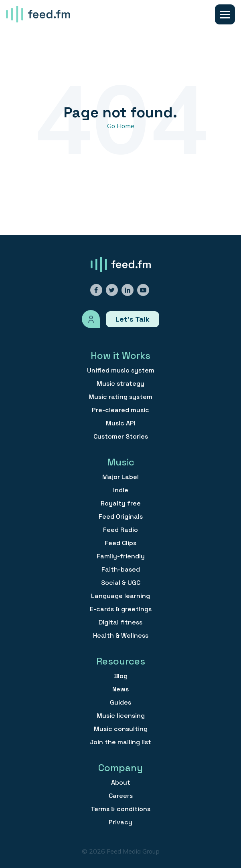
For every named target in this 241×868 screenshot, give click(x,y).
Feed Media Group (133, 851)
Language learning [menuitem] (120, 596)
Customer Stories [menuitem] (121, 437)
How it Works (120, 355)
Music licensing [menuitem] (121, 716)
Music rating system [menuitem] (120, 397)
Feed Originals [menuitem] (121, 517)
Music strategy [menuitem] (120, 384)
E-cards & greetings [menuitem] (121, 609)
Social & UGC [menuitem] (121, 583)
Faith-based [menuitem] (121, 570)
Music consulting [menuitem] (121, 729)
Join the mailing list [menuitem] (120, 742)
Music (121, 462)
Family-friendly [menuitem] (121, 556)
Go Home (121, 126)
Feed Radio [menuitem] (120, 530)
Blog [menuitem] (121, 676)
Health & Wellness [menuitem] (121, 636)
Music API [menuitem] (121, 423)
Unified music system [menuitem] (121, 371)
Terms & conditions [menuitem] (120, 809)
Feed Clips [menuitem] (120, 543)
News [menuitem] (120, 689)
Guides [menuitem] (120, 703)
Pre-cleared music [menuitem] (120, 410)
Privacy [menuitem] (120, 822)
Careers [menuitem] (121, 796)
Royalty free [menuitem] (121, 503)
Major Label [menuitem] (120, 477)
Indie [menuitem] (121, 490)
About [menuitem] (121, 783)
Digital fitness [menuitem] (120, 622)
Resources (121, 661)
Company (120, 768)
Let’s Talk (133, 319)
